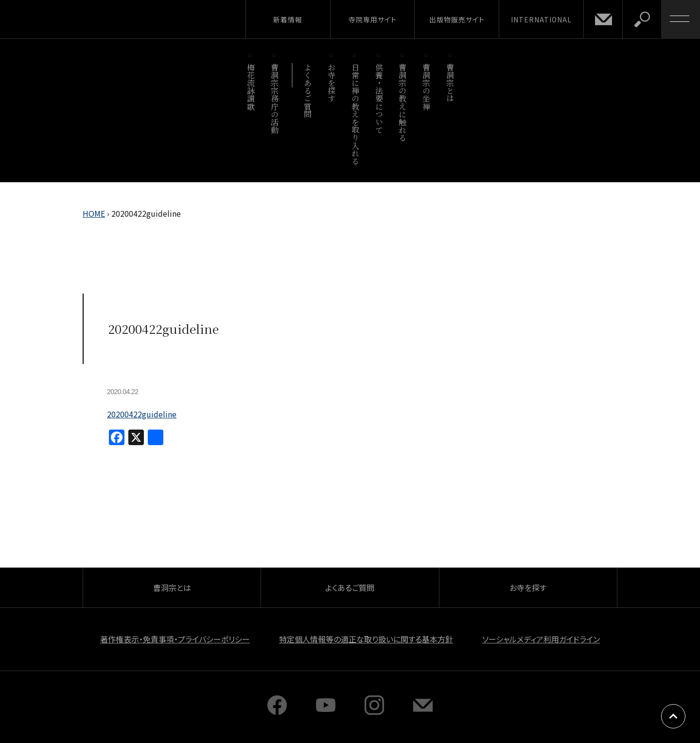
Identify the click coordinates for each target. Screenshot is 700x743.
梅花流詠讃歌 (251, 87)
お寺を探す (332, 83)
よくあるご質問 (308, 91)
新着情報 (288, 19)
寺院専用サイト (373, 19)
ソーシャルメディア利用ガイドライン (541, 639)
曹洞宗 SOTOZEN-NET (90, 19)
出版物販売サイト (457, 19)
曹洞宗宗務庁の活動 (274, 98)
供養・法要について (379, 98)
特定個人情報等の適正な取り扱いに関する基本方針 (366, 639)
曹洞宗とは (450, 83)
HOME (94, 213)
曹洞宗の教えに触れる (403, 102)
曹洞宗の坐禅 (427, 87)
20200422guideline (142, 414)
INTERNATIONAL (541, 19)
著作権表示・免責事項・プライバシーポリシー (175, 639)
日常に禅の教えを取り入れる (355, 114)
